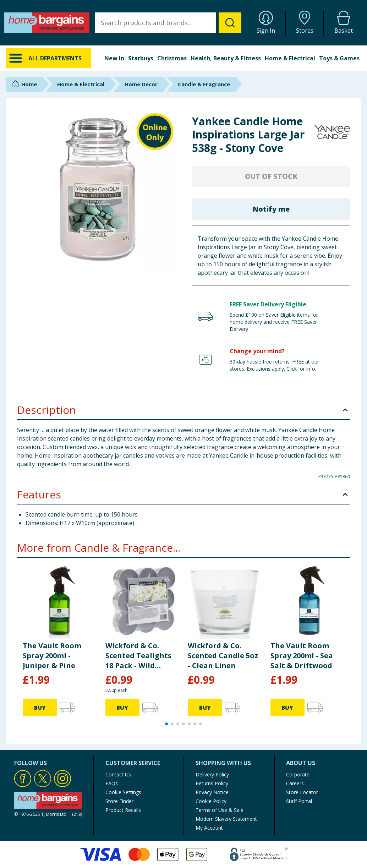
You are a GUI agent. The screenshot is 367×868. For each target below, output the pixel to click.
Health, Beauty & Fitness (226, 58)
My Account (209, 828)
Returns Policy (212, 783)
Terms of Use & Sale (220, 810)
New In (114, 58)
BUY (40, 708)
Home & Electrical (290, 58)
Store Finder (119, 801)
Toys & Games (339, 58)
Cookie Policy (211, 801)
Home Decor (141, 84)
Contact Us (118, 774)
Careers (295, 783)
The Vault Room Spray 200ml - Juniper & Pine (52, 656)
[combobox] (168, 23)
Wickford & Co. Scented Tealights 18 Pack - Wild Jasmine (138, 656)
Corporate (298, 774)
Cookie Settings (123, 792)
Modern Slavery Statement (226, 819)
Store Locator (302, 792)
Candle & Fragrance (204, 84)
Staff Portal (299, 801)
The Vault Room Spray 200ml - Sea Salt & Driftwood (302, 656)
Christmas (172, 58)
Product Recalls (123, 810)
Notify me (271, 209)
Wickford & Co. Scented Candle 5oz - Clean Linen (223, 656)
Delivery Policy (212, 774)
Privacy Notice (212, 792)
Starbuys (141, 58)
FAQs (112, 783)
